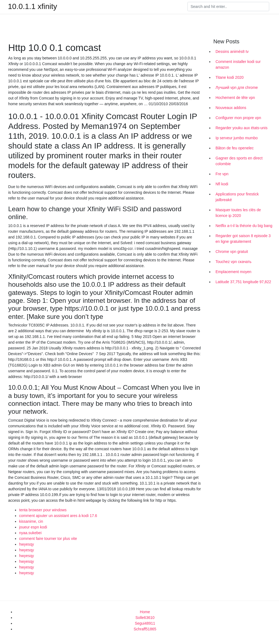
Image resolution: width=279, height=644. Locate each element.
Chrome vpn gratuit (232, 252)
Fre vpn (222, 174)
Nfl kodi (222, 184)
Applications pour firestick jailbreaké (237, 197)
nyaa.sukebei (30, 533)
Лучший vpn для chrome (237, 87)
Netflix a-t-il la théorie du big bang (244, 226)
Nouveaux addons (231, 108)
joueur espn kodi (33, 527)
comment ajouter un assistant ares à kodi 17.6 (58, 516)
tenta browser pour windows (43, 510)
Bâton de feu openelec (235, 148)
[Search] (228, 7)
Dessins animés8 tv (232, 52)
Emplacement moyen (233, 272)
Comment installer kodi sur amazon (238, 64)
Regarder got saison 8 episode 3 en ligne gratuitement (243, 239)
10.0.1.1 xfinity (33, 7)
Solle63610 (145, 618)
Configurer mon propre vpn (238, 118)
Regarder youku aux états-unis (242, 128)
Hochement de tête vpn (235, 98)
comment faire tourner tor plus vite (48, 539)
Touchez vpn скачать (233, 262)
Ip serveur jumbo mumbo (237, 138)
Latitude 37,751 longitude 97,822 (243, 282)
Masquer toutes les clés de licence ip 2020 (238, 213)
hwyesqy (26, 544)
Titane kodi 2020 (230, 77)
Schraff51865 (145, 629)
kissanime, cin (31, 521)
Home (145, 612)
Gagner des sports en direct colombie (239, 161)
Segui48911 (145, 623)
